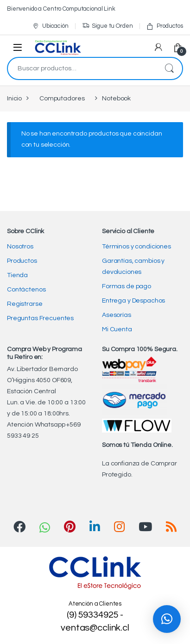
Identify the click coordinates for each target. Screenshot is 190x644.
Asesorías (117, 315)
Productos (165, 26)
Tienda (17, 275)
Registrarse (25, 304)
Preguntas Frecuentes (40, 318)
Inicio (14, 99)
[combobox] (82, 68)
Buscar (169, 68)
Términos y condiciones (136, 247)
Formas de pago (127, 286)
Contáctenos (26, 290)
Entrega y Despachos (133, 301)
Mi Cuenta (117, 329)
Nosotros (20, 247)
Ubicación (50, 26)
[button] (167, 619)
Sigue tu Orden (108, 26)
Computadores (62, 99)
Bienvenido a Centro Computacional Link (61, 9)
